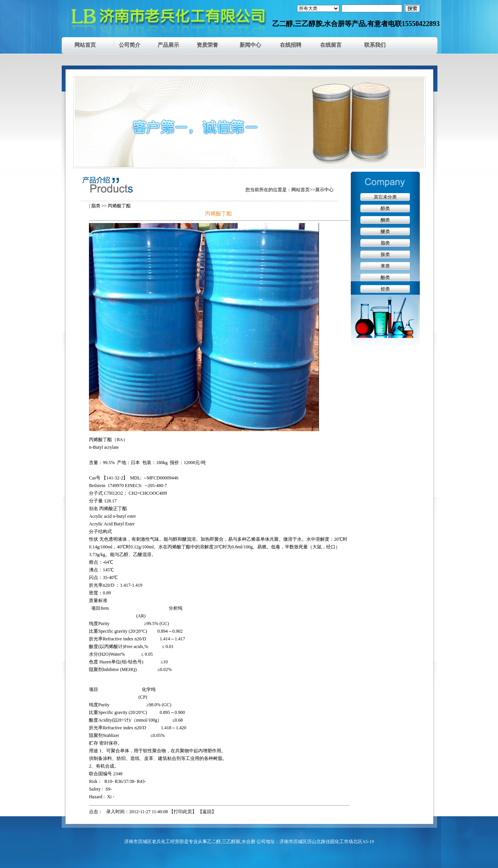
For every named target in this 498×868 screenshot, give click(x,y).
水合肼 (248, 842)
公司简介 (130, 45)
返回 (207, 812)
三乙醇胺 (231, 842)
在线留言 (331, 45)
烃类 (385, 289)
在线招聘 (291, 45)
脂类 (96, 206)
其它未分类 (385, 197)
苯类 (385, 266)
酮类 (385, 220)
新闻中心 (250, 45)
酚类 (385, 277)
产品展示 (168, 45)
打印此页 (183, 812)
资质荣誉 (207, 45)
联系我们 (375, 45)
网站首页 (85, 45)
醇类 (385, 208)
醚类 (385, 231)
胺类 (385, 254)
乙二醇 (214, 842)
